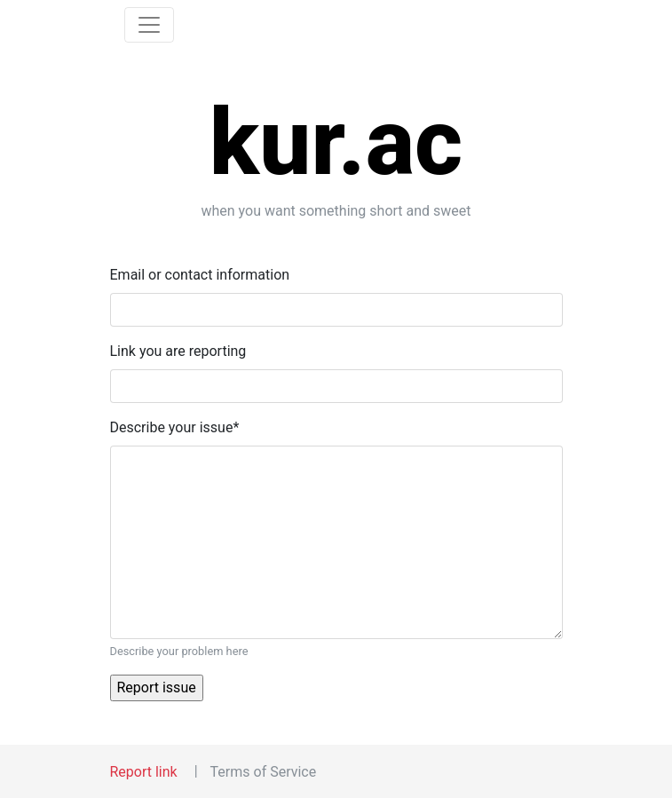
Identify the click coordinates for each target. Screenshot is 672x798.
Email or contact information (200, 275)
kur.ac (336, 142)
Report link (144, 772)
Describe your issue (175, 427)
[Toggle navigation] (149, 25)
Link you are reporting (178, 351)
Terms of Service (264, 772)
